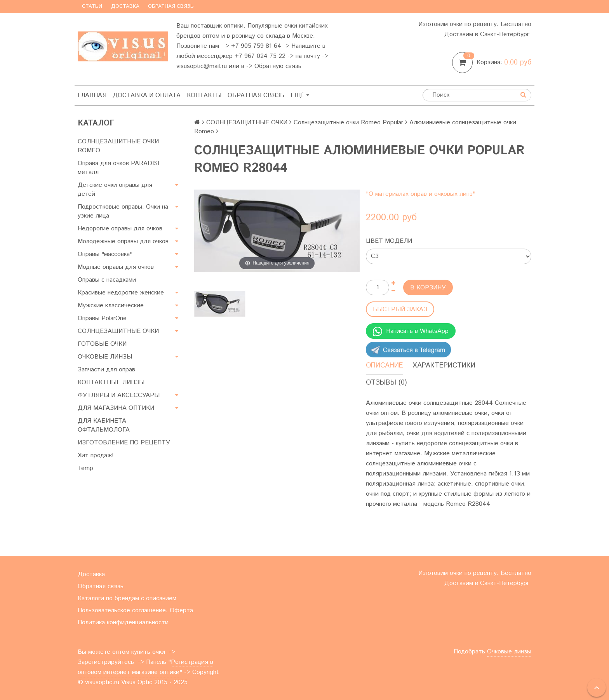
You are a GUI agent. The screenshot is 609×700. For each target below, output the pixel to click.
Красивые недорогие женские (121, 293)
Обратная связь (171, 6)
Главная (92, 95)
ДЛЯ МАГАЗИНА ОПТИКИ (116, 408)
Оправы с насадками (107, 280)
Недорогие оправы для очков (120, 229)
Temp (85, 468)
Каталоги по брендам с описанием (127, 598)
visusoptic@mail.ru (202, 66)
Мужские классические (111, 306)
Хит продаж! (96, 455)
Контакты (204, 95)
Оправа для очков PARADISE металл (120, 168)
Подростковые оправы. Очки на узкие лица (123, 211)
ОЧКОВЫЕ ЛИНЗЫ (105, 357)
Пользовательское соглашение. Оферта (135, 610)
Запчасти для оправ (106, 370)
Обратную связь (278, 66)
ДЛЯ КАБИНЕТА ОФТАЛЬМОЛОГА (104, 425)
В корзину (428, 288)
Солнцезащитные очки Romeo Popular (348, 123)
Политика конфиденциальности (123, 623)
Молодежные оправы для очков (123, 241)
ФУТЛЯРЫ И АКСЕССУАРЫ (119, 395)
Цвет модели (389, 241)
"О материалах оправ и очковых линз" (421, 194)
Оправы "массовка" (105, 254)
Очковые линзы (509, 652)
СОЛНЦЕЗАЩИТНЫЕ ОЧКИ (118, 331)
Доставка (125, 6)
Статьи (92, 6)
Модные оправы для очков (116, 267)
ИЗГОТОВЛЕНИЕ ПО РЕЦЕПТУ (124, 443)
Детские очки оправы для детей (115, 190)
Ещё (300, 95)
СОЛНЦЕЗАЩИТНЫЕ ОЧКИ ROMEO (118, 146)
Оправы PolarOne (102, 318)
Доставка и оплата (147, 95)
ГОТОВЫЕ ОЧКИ (102, 344)
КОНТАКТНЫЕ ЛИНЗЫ (111, 382)
